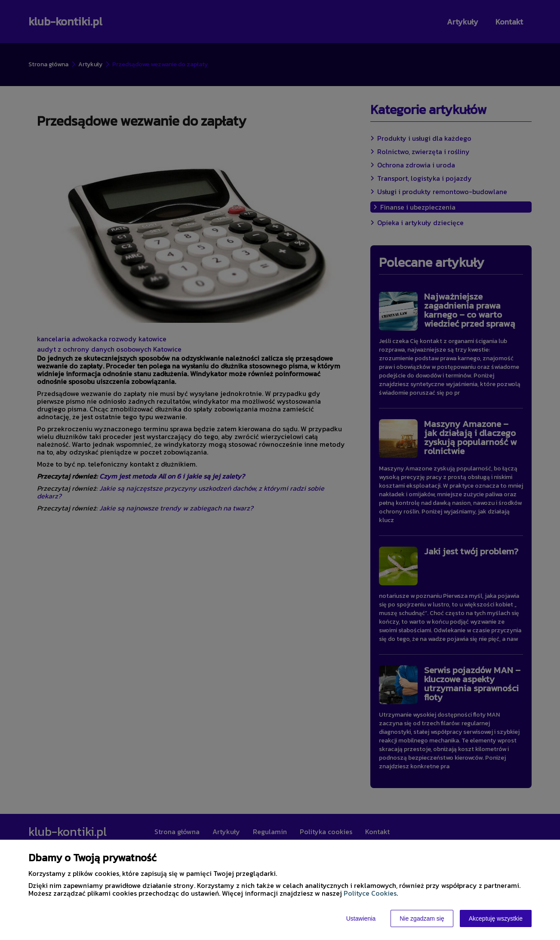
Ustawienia (361, 918)
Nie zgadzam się (422, 918)
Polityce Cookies (370, 893)
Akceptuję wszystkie (496, 918)
